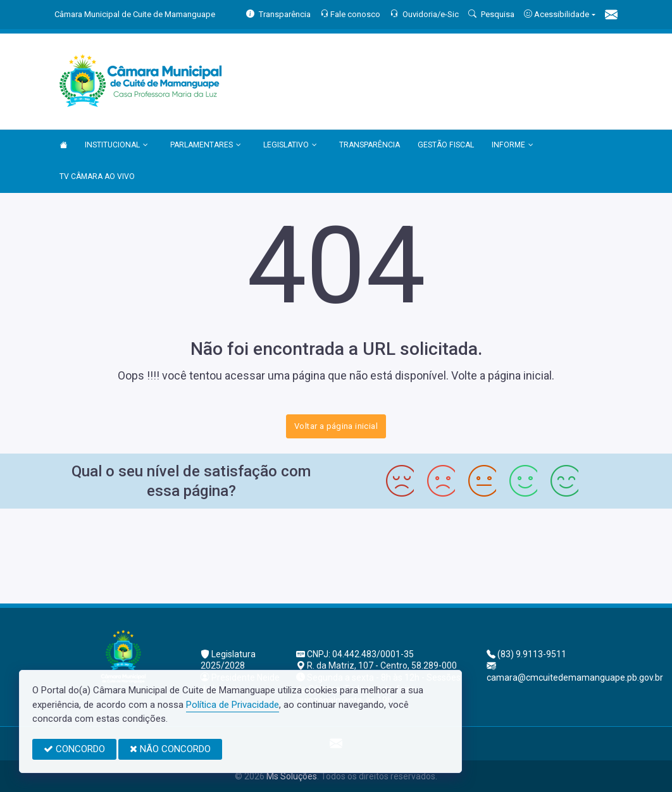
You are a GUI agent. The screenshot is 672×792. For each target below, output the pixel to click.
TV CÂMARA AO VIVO (97, 176)
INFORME (513, 145)
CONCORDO (74, 749)
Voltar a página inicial (336, 426)
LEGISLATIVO (290, 145)
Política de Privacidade (233, 705)
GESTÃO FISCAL (446, 145)
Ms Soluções (292, 776)
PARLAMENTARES (206, 145)
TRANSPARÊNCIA (370, 145)
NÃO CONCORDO (170, 749)
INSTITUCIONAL (116, 145)
